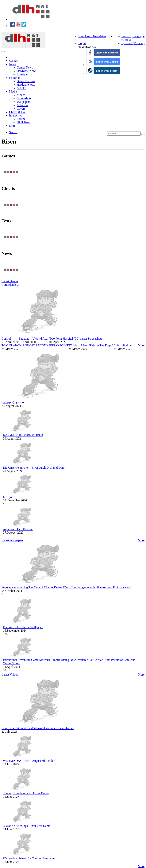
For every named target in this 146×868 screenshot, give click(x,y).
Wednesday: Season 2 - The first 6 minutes (29, 858)
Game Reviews (26, 81)
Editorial (14, 78)
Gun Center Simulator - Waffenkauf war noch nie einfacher (38, 728)
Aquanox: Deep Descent (18, 529)
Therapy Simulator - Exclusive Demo (26, 793)
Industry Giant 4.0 (13, 402)
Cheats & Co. (17, 112)
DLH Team (24, 122)
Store (12, 126)
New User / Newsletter (92, 36)
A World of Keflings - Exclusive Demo (27, 826)
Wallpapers (24, 102)
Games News (25, 67)
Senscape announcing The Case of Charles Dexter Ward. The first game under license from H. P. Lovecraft (66, 587)
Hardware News (27, 71)
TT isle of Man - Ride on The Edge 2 (91, 345)
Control (6, 339)
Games (13, 61)
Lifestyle (22, 74)
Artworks (22, 105)
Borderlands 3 (10, 285)
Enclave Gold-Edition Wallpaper (23, 627)
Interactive (16, 115)
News (13, 64)
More (141, 345)
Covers (21, 109)
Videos (21, 95)
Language (138, 36)
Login (82, 43)
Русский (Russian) (133, 43)
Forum (21, 119)
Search (13, 132)
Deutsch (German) (127, 38)
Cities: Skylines (123, 345)
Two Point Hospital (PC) (64, 339)
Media (13, 91)
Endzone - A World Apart (34, 339)
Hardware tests (26, 85)
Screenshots (24, 98)
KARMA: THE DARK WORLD (23, 435)
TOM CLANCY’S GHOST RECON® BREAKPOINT (35, 345)
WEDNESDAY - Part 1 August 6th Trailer (29, 761)
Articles (22, 88)
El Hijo (8, 497)
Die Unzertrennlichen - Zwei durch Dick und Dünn (34, 468)
